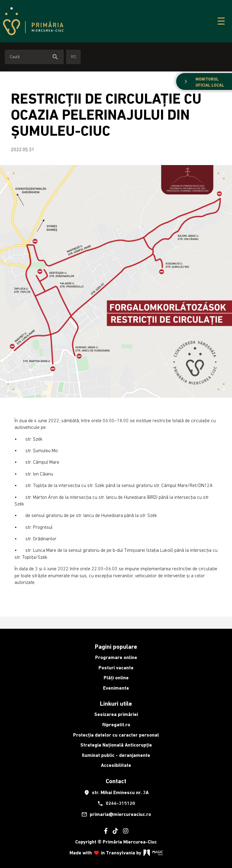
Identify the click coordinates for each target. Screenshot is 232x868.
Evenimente (116, 688)
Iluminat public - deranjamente (116, 755)
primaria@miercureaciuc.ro (116, 814)
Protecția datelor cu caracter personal (116, 735)
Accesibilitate (116, 765)
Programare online (116, 657)
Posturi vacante (116, 668)
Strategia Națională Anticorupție (116, 745)
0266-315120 (116, 803)
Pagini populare (116, 647)
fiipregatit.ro (116, 725)
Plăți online (116, 678)
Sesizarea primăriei (116, 714)
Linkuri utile (116, 704)
